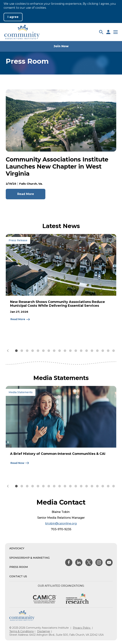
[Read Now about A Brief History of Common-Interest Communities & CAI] (20, 463)
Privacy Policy (82, 628)
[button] (101, 32)
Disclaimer (44, 631)
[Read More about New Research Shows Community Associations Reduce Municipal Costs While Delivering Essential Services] (20, 319)
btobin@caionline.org (61, 523)
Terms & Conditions (22, 631)
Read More (26, 194)
